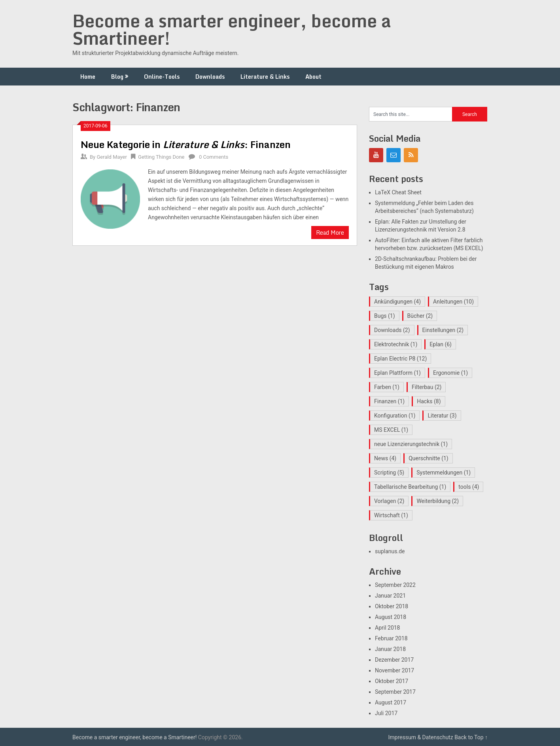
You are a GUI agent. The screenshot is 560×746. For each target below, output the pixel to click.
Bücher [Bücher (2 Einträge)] (420, 316)
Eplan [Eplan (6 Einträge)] (441, 344)
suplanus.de (390, 551)
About (313, 77)
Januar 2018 (390, 649)
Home (88, 77)
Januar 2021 (390, 596)
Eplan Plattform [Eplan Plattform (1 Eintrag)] (397, 373)
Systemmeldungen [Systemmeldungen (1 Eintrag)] (444, 473)
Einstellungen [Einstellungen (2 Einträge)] (443, 330)
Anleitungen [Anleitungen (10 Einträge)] (453, 302)
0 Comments (214, 157)
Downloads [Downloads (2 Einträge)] (392, 330)
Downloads (210, 77)
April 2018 (388, 628)
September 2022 (395, 585)
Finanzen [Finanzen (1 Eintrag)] (389, 401)
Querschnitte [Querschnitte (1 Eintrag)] (429, 458)
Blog (117, 77)
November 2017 (394, 670)
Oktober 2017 (392, 681)
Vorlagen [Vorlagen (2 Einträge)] (389, 501)
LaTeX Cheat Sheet (398, 192)
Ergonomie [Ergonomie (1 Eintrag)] (450, 373)
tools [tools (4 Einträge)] (469, 487)
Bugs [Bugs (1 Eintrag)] (385, 316)
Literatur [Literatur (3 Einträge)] (442, 416)
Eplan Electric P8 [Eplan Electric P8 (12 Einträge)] (400, 359)
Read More (330, 233)
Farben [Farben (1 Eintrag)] (387, 387)
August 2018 (391, 617)
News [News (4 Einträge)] (385, 458)
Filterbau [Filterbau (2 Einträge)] (427, 387)
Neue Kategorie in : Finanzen (186, 144)
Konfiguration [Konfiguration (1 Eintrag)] (395, 416)
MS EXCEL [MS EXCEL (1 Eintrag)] (391, 430)
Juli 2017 (386, 713)
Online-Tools (162, 77)
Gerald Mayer (112, 157)
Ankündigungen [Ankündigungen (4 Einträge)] (397, 302)
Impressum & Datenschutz (421, 737)
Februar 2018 (391, 638)
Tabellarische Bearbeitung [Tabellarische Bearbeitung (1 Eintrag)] (410, 487)
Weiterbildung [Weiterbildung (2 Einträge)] (438, 501)
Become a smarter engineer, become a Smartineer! (232, 29)
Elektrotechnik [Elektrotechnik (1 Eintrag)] (396, 344)
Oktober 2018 (392, 606)
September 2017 (395, 692)
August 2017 (391, 702)
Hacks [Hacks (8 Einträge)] (429, 401)
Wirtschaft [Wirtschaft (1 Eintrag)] (391, 515)
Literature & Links (265, 77)
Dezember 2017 (394, 660)
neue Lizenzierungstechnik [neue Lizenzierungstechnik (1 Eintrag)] (411, 444)
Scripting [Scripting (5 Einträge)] (389, 473)
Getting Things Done (161, 157)
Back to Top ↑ (471, 737)
